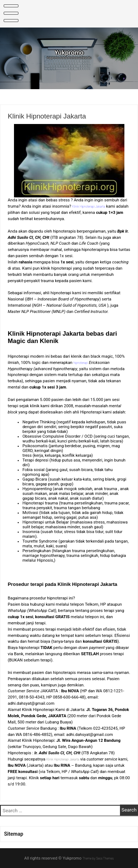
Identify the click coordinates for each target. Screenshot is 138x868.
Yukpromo (69, 54)
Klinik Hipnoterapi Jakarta (69, 759)
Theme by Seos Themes (98, 858)
